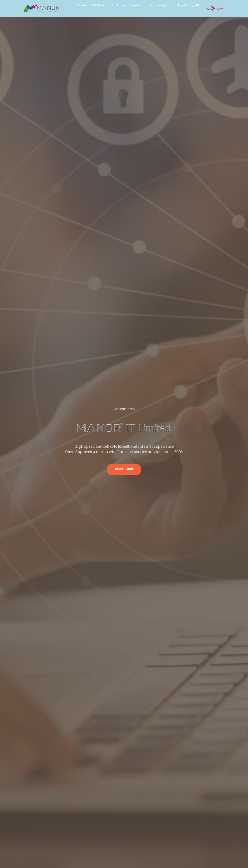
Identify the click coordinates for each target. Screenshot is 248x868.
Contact (137, 5)
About (82, 5)
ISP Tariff (99, 5)
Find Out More (124, 469)
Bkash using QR (160, 5)
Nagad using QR (188, 5)
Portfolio (118, 5)
